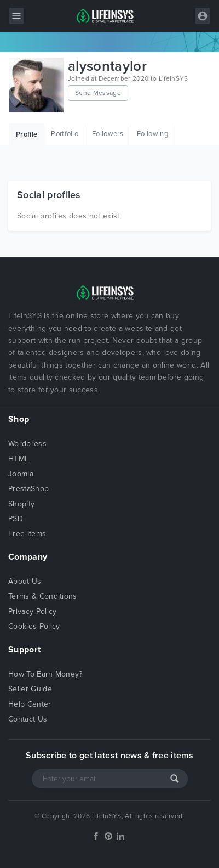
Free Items (27, 534)
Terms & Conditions (43, 596)
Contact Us (28, 719)
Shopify (21, 504)
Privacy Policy (32, 611)
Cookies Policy (34, 626)
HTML (18, 459)
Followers (108, 134)
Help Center (30, 704)
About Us (25, 581)
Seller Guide (30, 689)
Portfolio (65, 134)
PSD (16, 519)
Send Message (98, 93)
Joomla (21, 474)
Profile (27, 134)
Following (152, 134)
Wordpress (27, 444)
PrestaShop (28, 489)
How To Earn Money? (45, 674)
